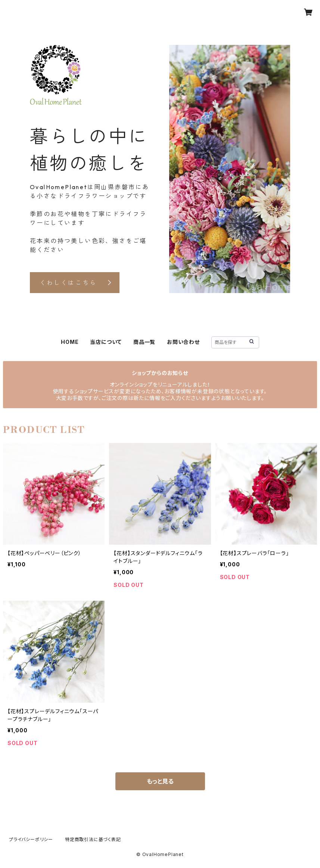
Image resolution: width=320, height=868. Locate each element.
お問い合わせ (183, 342)
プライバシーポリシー (31, 839)
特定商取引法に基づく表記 (93, 839)
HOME (70, 342)
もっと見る (160, 781)
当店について (106, 342)
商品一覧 (144, 342)
